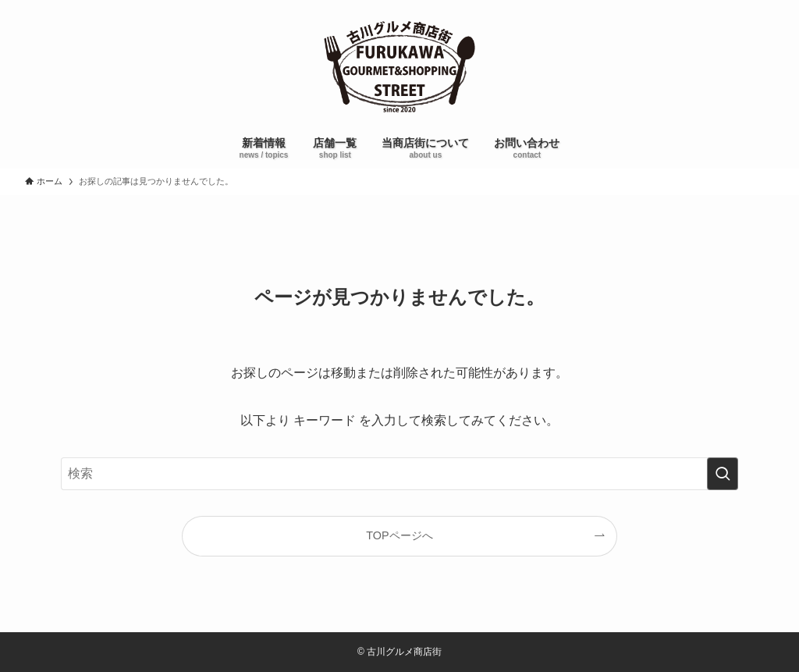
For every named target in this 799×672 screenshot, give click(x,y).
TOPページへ (399, 535)
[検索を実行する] (723, 474)
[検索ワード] (399, 474)
